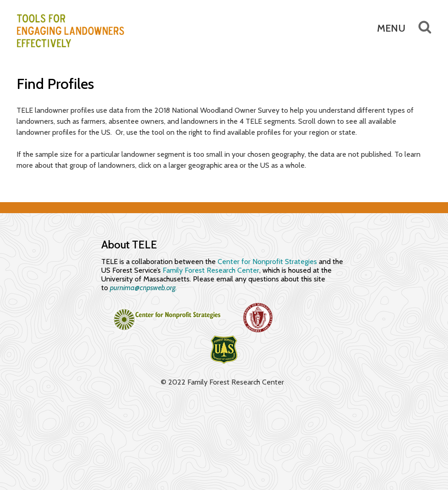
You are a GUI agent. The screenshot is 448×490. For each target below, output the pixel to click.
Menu (391, 28)
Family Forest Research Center (211, 270)
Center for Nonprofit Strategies (267, 262)
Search (418, 27)
